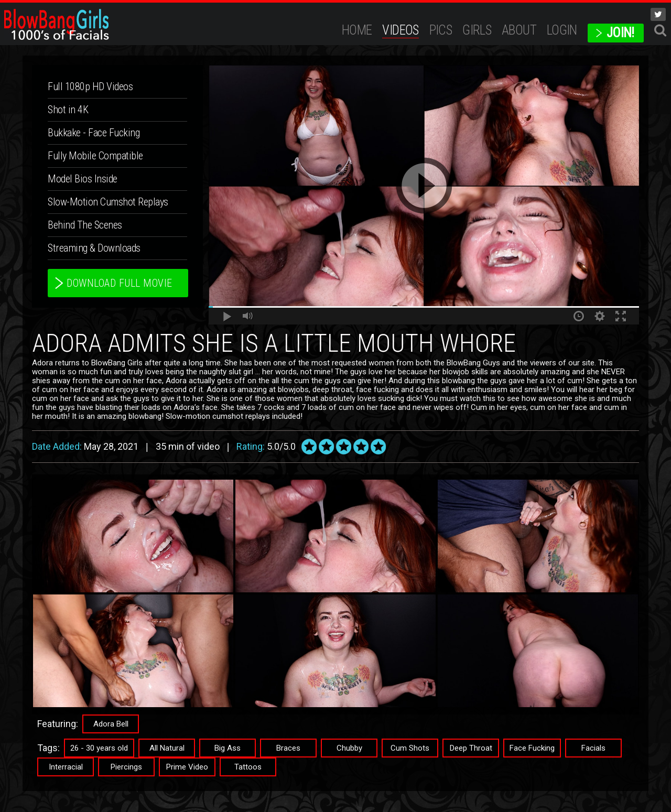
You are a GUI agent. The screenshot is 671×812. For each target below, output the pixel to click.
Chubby (349, 748)
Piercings (126, 767)
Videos (400, 30)
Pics (441, 30)
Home (357, 30)
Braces (288, 748)
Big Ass (228, 748)
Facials (593, 748)
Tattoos (248, 767)
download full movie (120, 283)
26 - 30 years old (99, 748)
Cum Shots (410, 748)
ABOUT (519, 30)
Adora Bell (111, 724)
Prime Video (187, 767)
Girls (477, 30)
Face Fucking (532, 748)
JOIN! (620, 33)
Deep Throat (471, 748)
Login (562, 30)
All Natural (167, 748)
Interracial (66, 767)
